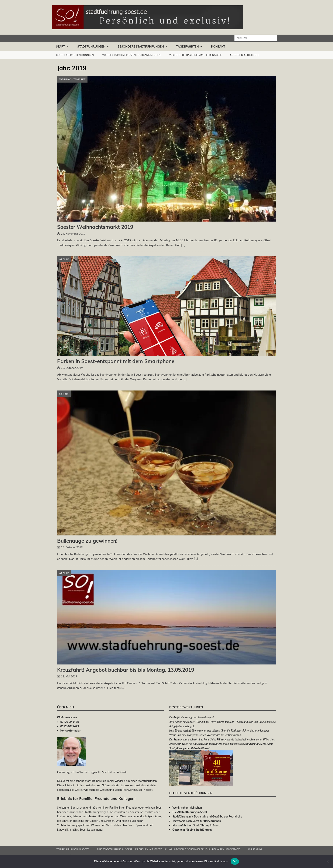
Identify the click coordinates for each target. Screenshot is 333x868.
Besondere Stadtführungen (141, 46)
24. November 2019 (73, 234)
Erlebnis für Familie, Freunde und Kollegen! (96, 798)
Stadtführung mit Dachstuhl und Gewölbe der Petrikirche (207, 816)
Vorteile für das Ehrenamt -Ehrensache (195, 55)
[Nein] (328, 861)
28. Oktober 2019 (72, 547)
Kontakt (218, 46)
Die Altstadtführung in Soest (190, 812)
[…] (183, 245)
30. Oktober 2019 (72, 368)
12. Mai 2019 (69, 676)
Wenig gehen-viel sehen (187, 808)
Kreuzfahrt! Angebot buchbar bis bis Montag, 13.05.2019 (126, 670)
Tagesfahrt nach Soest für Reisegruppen (197, 821)
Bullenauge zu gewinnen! (87, 541)
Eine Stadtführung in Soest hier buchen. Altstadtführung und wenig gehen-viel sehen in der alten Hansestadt (168, 849)
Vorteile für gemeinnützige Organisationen (132, 55)
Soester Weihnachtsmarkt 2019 (95, 227)
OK (235, 861)
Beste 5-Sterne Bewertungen (75, 55)
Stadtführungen (91, 46)
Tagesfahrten (188, 46)
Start (61, 46)
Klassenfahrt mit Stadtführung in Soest (196, 825)
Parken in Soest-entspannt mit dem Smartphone (116, 361)
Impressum (255, 849)
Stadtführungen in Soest (72, 849)
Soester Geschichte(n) (245, 55)
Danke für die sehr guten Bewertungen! (191, 717)
